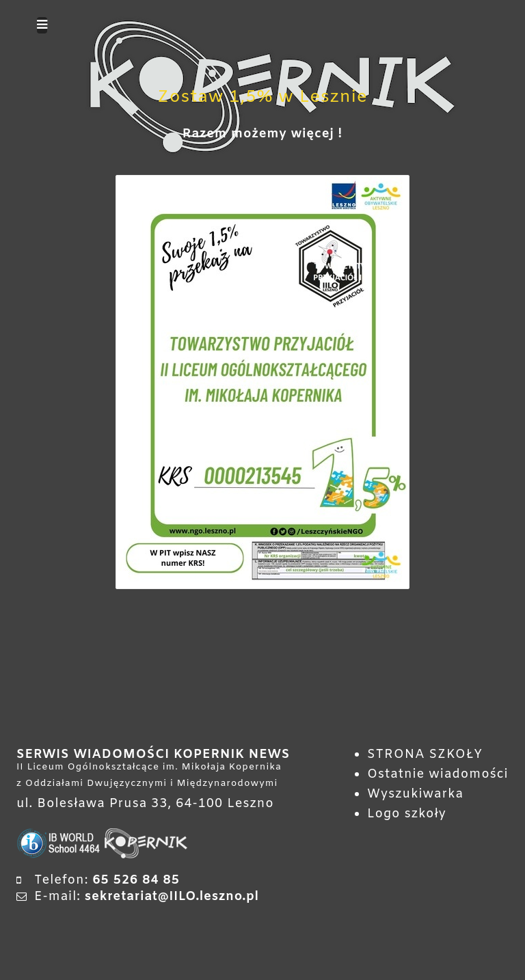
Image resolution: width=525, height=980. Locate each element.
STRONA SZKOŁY (425, 754)
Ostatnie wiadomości (438, 774)
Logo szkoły (407, 814)
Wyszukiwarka (415, 794)
